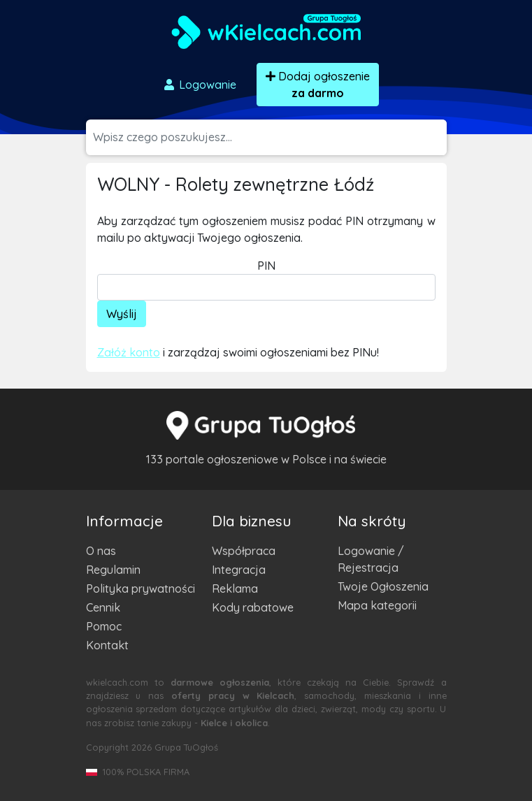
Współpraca (244, 551)
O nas (101, 551)
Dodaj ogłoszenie (318, 85)
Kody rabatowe (253, 607)
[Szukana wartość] (270, 137)
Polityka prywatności (141, 589)
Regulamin (113, 570)
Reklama (235, 589)
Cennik (103, 607)
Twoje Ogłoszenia (383, 586)
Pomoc (104, 626)
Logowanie (199, 85)
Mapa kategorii (377, 605)
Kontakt (107, 645)
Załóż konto (129, 352)
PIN (266, 266)
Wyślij (122, 314)
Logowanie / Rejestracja (371, 559)
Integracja (239, 570)
